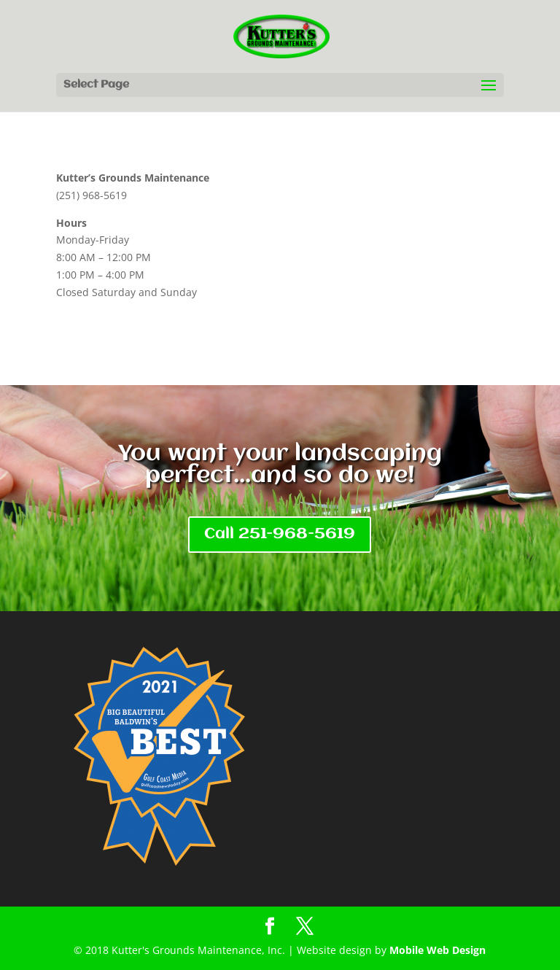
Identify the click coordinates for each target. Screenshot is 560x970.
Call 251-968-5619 (280, 534)
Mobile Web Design (437, 950)
